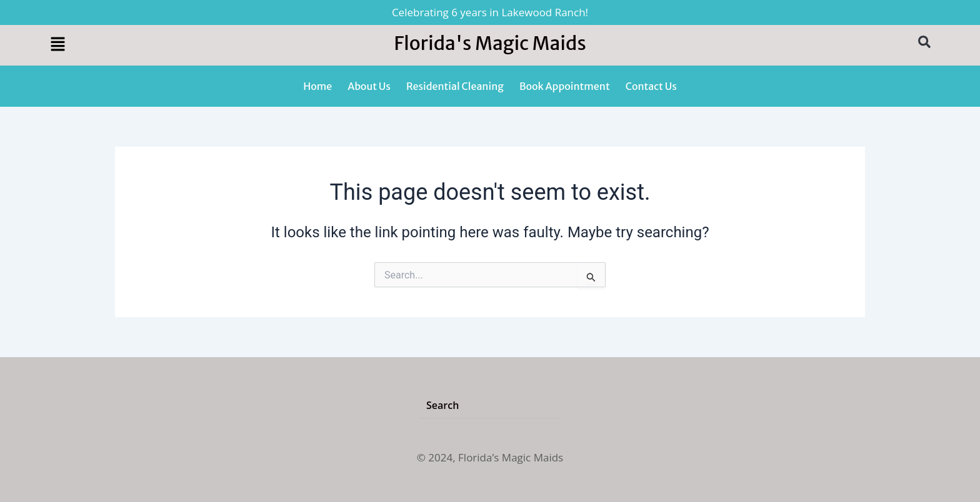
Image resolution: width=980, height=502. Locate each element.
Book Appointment (565, 86)
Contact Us (651, 86)
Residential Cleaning (455, 86)
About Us (369, 86)
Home (317, 86)
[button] (152, 45)
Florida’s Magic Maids (511, 457)
